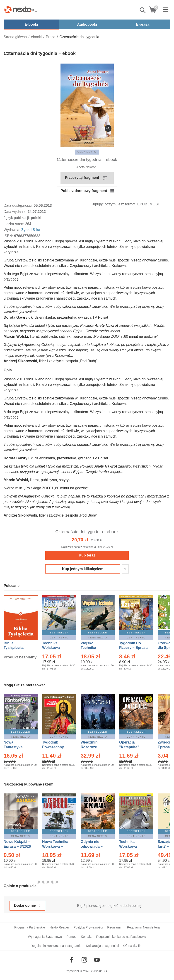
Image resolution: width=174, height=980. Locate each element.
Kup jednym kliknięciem (83, 569)
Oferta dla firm (133, 946)
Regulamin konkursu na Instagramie (56, 946)
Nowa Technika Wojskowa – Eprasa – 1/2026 (56, 846)
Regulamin (115, 927)
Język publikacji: (17, 218)
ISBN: (9, 236)
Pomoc (71, 937)
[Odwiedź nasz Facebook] (72, 960)
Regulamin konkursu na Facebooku (121, 937)
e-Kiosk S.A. (100, 971)
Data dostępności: (19, 206)
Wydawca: (12, 230)
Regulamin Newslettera (143, 927)
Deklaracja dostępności (102, 946)
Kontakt (86, 937)
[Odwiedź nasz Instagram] (84, 960)
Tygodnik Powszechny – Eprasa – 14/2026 (57, 747)
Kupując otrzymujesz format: (114, 204)
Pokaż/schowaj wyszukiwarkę (143, 10)
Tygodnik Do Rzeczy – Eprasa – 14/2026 (133, 648)
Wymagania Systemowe (45, 937)
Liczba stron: (14, 224)
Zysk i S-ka (31, 230)
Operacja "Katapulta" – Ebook (131, 747)
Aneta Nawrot (86, 167)
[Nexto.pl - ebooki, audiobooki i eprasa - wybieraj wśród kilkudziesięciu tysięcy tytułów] (21, 10)
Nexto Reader (59, 927)
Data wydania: (16, 212)
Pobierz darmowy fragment (84, 191)
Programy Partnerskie (30, 927)
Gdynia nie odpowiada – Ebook (92, 846)
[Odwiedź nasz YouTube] (97, 960)
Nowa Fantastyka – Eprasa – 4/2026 (17, 747)
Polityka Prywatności (88, 927)
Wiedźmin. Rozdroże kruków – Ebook (95, 747)
